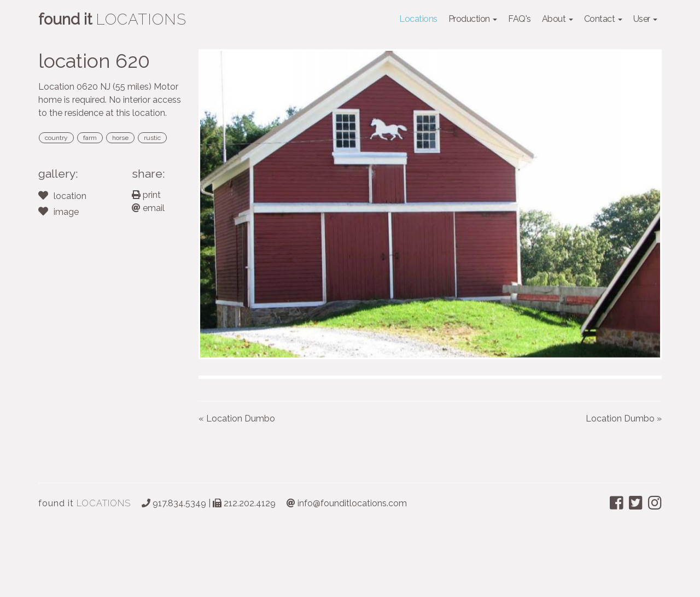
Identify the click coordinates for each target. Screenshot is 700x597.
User (646, 19)
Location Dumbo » (624, 487)
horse (120, 138)
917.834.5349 (174, 572)
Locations (418, 19)
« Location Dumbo (237, 487)
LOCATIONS (84, 572)
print (146, 195)
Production (473, 19)
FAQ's (520, 19)
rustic (152, 138)
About (558, 19)
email (148, 208)
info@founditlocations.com (347, 572)
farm (90, 138)
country (56, 138)
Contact (603, 19)
